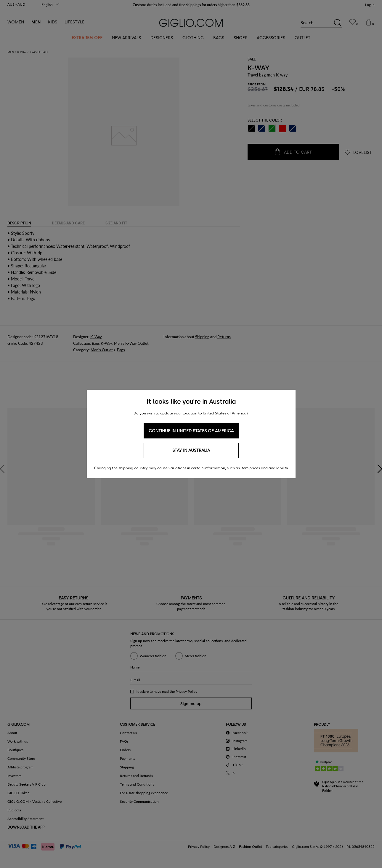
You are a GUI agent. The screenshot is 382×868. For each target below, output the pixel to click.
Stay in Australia (191, 450)
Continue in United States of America (191, 431)
